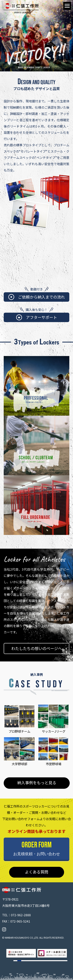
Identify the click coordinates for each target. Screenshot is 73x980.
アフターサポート (37, 317)
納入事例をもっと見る (37, 783)
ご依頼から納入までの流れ (37, 297)
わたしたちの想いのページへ (37, 648)
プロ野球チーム (19, 719)
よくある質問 (37, 872)
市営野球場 (54, 752)
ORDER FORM (37, 848)
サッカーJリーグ (54, 719)
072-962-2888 (21, 915)
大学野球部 (19, 752)
